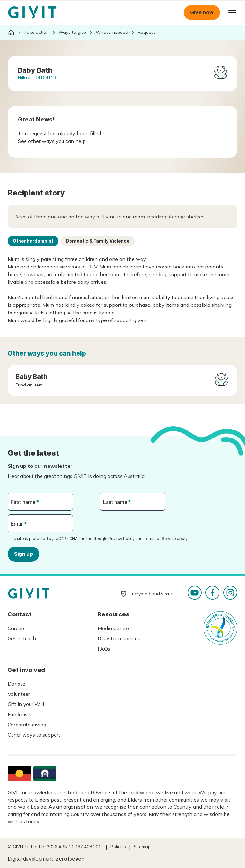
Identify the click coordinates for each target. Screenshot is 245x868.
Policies (118, 847)
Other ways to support (34, 735)
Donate (16, 684)
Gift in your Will (26, 704)
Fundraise (19, 714)
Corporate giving (27, 725)
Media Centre (113, 628)
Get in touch (22, 638)
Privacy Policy (122, 538)
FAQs (104, 649)
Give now (202, 12)
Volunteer (19, 694)
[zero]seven (69, 859)
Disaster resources (119, 638)
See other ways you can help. (52, 141)
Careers (17, 628)
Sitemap (142, 847)
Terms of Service (160, 538)
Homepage (32, 13)
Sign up (23, 554)
